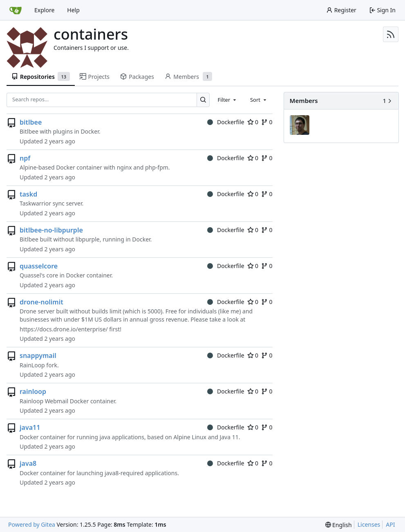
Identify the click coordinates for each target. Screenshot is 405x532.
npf (25, 158)
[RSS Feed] (391, 34)
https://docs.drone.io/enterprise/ (64, 329)
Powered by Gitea (32, 524)
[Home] (16, 10)
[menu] (339, 525)
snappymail (38, 355)
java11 (30, 427)
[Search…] (203, 100)
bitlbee (31, 122)
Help (73, 10)
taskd (28, 194)
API (390, 524)
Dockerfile (226, 122)
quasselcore (39, 266)
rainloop (33, 391)
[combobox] (227, 100)
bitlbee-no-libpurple (51, 230)
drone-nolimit (41, 302)
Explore (44, 10)
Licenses (369, 524)
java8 (28, 463)
